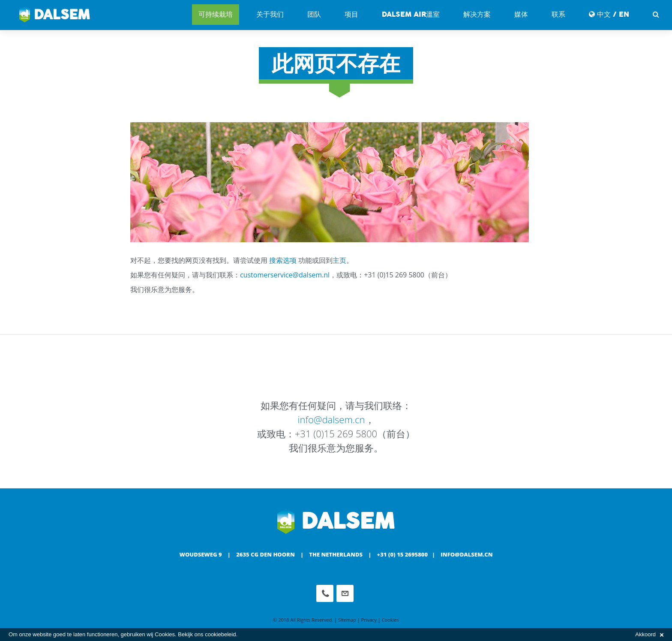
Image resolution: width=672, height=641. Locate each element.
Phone (325, 593)
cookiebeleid (220, 634)
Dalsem (55, 15)
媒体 (521, 14)
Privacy (369, 620)
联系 (558, 14)
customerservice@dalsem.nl (285, 275)
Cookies (390, 620)
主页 (339, 260)
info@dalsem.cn (331, 419)
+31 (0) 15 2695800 (403, 554)
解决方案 (477, 14)
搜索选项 (283, 260)
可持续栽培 (216, 14)
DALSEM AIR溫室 (411, 14)
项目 (351, 14)
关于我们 (270, 14)
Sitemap (347, 620)
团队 (314, 14)
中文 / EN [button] (609, 14)
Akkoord (649, 634)
